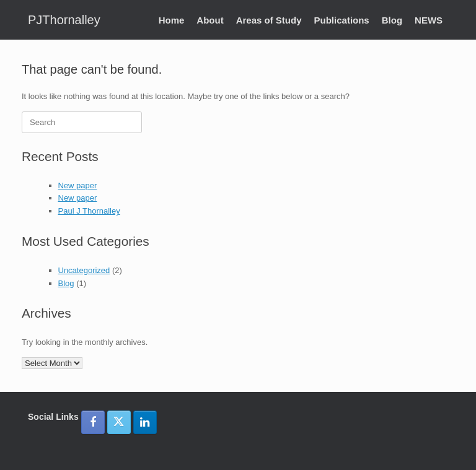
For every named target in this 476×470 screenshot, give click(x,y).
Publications (342, 20)
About (210, 20)
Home (172, 20)
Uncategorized (84, 270)
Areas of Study (269, 20)
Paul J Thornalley (89, 211)
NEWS (429, 20)
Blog (392, 20)
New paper (78, 185)
